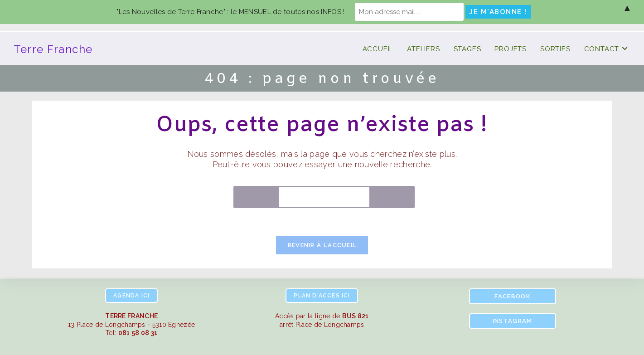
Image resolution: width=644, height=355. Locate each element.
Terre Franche (53, 49)
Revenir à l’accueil (322, 245)
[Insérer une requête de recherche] (324, 197)
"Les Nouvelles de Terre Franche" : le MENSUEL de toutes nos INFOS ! (230, 12)
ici (131, 296)
